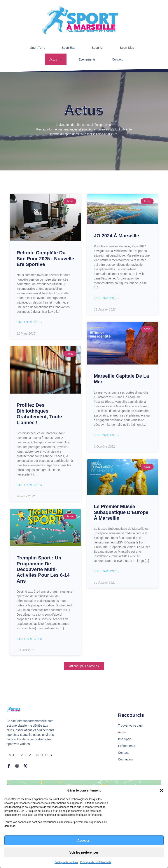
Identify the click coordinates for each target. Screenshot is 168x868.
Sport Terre (38, 48)
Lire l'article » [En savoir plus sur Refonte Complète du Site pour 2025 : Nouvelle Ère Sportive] (29, 322)
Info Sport (125, 739)
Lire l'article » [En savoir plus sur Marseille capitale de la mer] (107, 436)
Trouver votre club (130, 726)
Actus (56, 59)
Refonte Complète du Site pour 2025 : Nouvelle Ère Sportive (45, 259)
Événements (87, 59)
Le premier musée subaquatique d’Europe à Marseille (121, 513)
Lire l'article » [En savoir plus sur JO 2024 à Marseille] (107, 298)
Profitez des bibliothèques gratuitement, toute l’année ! (39, 414)
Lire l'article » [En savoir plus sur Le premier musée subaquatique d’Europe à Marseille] (107, 572)
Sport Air (98, 48)
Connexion (125, 759)
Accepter (84, 840)
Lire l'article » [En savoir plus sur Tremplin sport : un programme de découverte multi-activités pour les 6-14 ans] (29, 639)
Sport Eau (68, 48)
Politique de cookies (66, 862)
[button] (161, 790)
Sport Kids (127, 48)
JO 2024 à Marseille (116, 236)
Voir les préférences (84, 852)
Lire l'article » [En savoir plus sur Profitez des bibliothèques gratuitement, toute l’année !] (29, 485)
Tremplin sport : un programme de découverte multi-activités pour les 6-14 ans (43, 569)
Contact (117, 59)
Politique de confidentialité (96, 862)
